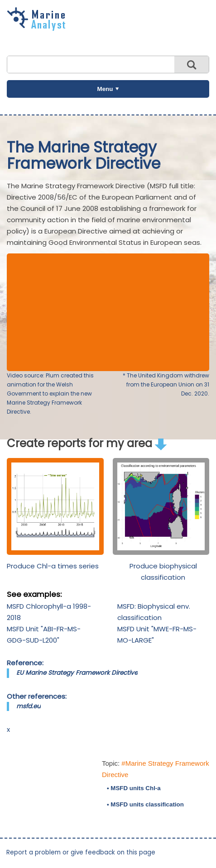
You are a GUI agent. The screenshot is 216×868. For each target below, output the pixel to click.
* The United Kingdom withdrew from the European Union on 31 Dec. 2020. (166, 384)
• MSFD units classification (145, 804)
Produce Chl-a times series (53, 566)
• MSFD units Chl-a (134, 788)
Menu (105, 89)
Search (192, 64)
